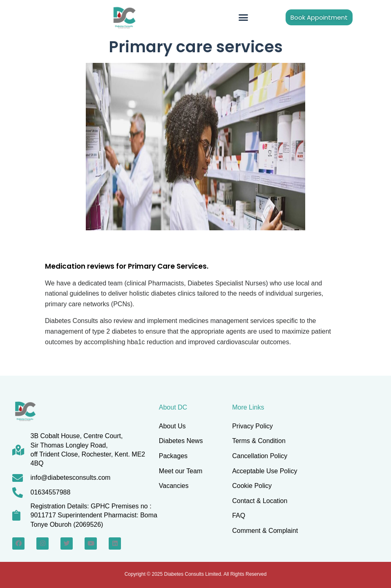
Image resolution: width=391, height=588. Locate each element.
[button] (244, 18)
